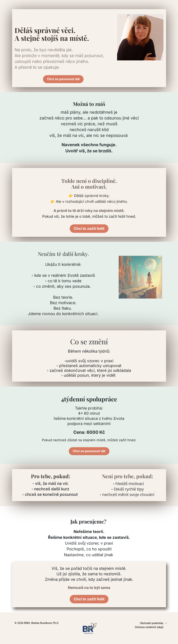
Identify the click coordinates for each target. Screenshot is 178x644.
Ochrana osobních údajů (149, 627)
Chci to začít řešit (89, 229)
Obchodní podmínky (152, 623)
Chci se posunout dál (63, 79)
